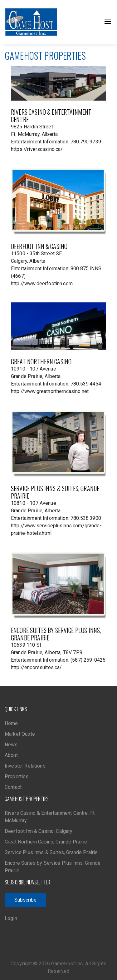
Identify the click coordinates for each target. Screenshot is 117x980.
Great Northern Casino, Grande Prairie (46, 842)
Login (11, 918)
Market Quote (20, 734)
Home (11, 723)
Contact (13, 787)
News (11, 745)
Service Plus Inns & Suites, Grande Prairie (51, 852)
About (11, 755)
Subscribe (25, 900)
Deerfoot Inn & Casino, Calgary (39, 831)
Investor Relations (25, 766)
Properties (17, 776)
